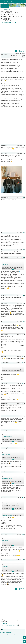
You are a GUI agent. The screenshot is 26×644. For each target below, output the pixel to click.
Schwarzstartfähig (11, 515)
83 (21, 51)
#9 (24, 322)
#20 (23, 534)
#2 (24, 153)
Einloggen (4, 623)
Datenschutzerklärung (6, 632)
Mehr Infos (16, 625)
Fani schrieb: (5, 264)
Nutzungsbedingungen (6, 635)
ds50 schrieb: (6, 566)
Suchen (3, 630)
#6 (24, 258)
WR (10, 241)
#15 (23, 416)
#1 (24, 145)
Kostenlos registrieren (7, 625)
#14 (23, 404)
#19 (23, 497)
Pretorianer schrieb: (7, 455)
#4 (24, 233)
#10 (23, 335)
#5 (24, 250)
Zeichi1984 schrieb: (7, 437)
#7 (24, 295)
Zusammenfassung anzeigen (8, 23)
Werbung (16, 635)
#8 (24, 303)
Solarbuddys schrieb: (7, 369)
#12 (23, 363)
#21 (23, 560)
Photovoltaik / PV (6, 10)
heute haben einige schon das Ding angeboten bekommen (12, 369)
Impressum (10, 630)
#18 (23, 472)
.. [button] (13, 270)
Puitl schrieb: (5, 541)
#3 (24, 198)
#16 (23, 430)
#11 (23, 356)
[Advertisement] (13, 37)
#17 (23, 448)
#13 (23, 383)
